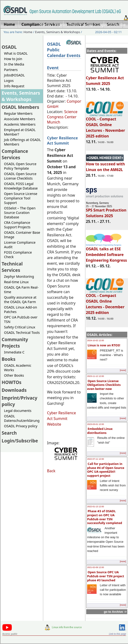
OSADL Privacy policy (21, 426)
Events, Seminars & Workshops (58, 32)
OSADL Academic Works (18, 368)
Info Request (14, 86)
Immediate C (14, 352)
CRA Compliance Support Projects (17, 225)
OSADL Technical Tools (22, 333)
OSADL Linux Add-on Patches (21, 309)
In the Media (14, 64)
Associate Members (20, 119)
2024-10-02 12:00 (96, 340)
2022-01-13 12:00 (96, 507)
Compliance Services (15, 154)
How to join (13, 59)
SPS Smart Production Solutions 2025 (106, 211)
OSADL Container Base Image (22, 235)
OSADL (9, 47)
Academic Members (20, 124)
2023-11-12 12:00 (96, 376)
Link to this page (117, 634)
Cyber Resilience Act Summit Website (62, 419)
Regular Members (18, 113)
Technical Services (12, 267)
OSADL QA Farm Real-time (21, 290)
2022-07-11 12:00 (96, 459)
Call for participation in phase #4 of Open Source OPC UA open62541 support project (106, 470)
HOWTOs (12, 382)
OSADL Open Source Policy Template (20, 166)
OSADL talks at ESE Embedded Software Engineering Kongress (107, 252)
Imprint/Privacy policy (74, 25)
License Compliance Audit (20, 245)
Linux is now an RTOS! (104, 345)
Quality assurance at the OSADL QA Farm (20, 300)
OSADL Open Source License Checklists (20, 176)
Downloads (14, 390)
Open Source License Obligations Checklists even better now (104, 385)
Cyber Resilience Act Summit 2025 (105, 79)
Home (45, 25)
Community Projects (15, 343)
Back (51, 471)
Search (9, 433)
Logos (9, 81)
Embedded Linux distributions (100, 431)
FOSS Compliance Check (18, 255)
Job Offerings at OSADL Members (22, 142)
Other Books (14, 375)
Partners (11, 70)
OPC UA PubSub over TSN (21, 319)
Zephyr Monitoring (19, 276)
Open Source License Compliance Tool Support (21, 198)
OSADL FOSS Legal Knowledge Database (21, 186)
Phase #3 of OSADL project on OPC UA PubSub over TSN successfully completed (105, 517)
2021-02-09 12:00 (96, 567)
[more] (123, 370)
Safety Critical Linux (20, 327)
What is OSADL (16, 53)
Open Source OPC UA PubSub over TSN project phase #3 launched (106, 576)
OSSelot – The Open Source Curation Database (20, 213)
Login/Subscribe (111, 25)
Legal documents (18, 411)
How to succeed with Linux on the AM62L (105, 165)
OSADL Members (20, 107)
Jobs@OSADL (14, 75)
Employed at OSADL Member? (20, 132)
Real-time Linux (16, 282)
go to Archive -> (115, 612)
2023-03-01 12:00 (96, 424)
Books (9, 359)
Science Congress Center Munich (62, 117)
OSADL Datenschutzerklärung (22, 418)
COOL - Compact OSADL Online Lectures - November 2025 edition (106, 125)
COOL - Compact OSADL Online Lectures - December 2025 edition (105, 302)
